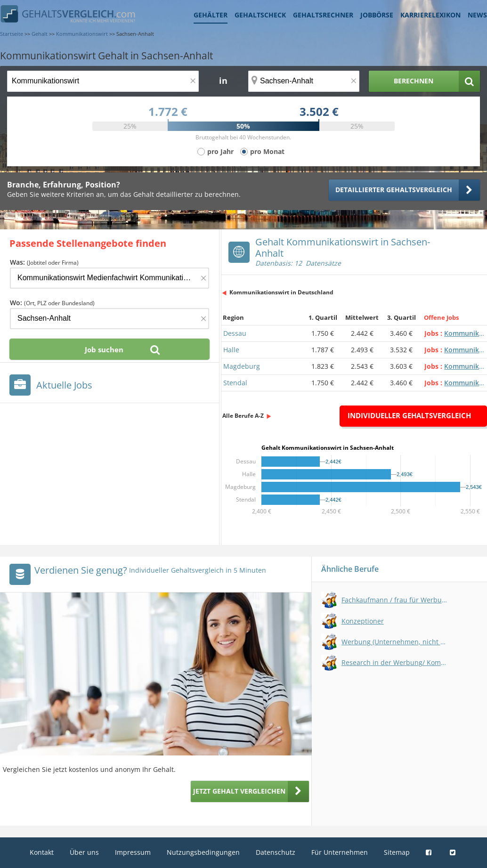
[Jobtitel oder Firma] (110, 278)
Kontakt (42, 852)
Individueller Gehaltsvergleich (409, 415)
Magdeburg (242, 366)
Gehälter (211, 15)
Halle (231, 350)
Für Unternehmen (340, 852)
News (477, 15)
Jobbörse (377, 15)
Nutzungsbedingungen (203, 852)
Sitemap (397, 852)
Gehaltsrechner (323, 15)
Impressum (133, 852)
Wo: (52, 303)
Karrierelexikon (430, 15)
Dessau (235, 333)
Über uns (84, 852)
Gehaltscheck (260, 15)
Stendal (235, 383)
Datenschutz (276, 852)
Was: (44, 262)
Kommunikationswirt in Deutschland (281, 292)
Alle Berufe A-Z (243, 416)
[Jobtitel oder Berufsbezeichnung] (103, 81)
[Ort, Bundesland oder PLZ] (304, 81)
